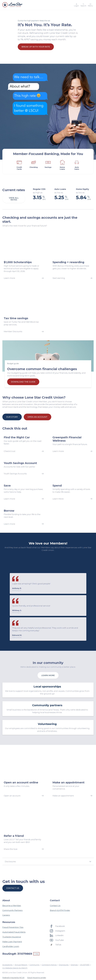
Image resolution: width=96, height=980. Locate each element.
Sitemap (74, 965)
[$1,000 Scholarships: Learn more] (24, 256)
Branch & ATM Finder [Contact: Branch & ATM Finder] (60, 910)
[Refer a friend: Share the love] (24, 828)
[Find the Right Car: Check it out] (24, 444)
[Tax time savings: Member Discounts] (24, 311)
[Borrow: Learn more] (24, 517)
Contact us (13, 888)
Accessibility (8, 965)
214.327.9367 (85, 965)
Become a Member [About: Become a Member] (12, 906)
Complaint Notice (49, 965)
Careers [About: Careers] (6, 915)
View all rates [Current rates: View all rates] (14, 199)
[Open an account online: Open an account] (24, 775)
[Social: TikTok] (56, 945)
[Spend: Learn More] (72, 492)
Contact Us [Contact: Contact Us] (55, 906)
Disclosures (64, 965)
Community (35, 965)
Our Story (12, 417)
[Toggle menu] (90, 5)
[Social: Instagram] (58, 931)
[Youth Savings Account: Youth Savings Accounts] (24, 468)
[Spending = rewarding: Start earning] (72, 256)
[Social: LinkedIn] (57, 935)
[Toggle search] (83, 5)
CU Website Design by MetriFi (15, 968)
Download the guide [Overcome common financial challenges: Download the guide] (23, 382)
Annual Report (21, 965)
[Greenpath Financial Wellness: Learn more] (72, 444)
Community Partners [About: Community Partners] (12, 910)
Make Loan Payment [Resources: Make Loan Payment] (12, 942)
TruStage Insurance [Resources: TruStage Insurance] (12, 937)
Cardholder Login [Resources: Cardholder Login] (11, 946)
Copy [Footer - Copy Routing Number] (36, 954)
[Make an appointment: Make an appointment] (72, 775)
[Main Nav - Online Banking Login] (76, 5)
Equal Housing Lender (37, 978)
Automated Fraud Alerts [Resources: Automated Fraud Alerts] (14, 932)
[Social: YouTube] (57, 940)
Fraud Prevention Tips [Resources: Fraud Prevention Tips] (13, 927)
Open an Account (37, 417)
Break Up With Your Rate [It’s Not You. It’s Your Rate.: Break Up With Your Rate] (36, 47)
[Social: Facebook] (57, 926)
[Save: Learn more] (24, 492)
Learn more (48, 675)
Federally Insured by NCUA (13, 978)
